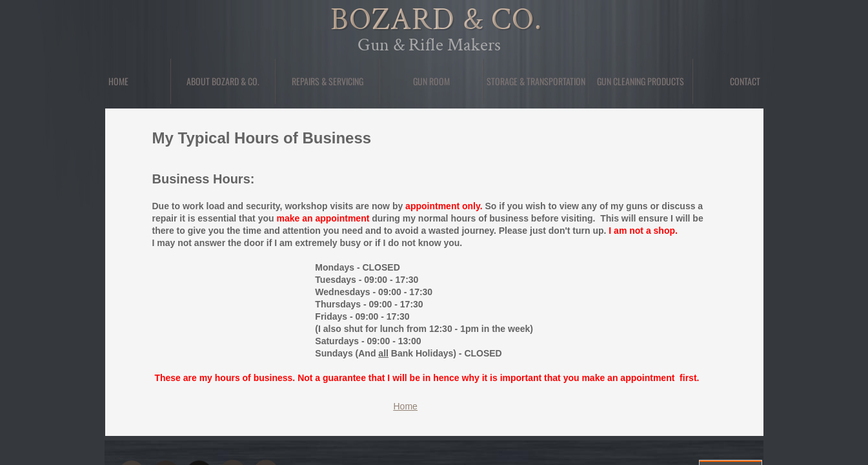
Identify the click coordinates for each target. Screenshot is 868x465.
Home (118, 81)
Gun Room (431, 81)
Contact (745, 81)
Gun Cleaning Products (641, 81)
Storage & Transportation (536, 81)
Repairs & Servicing (328, 81)
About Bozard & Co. (223, 81)
